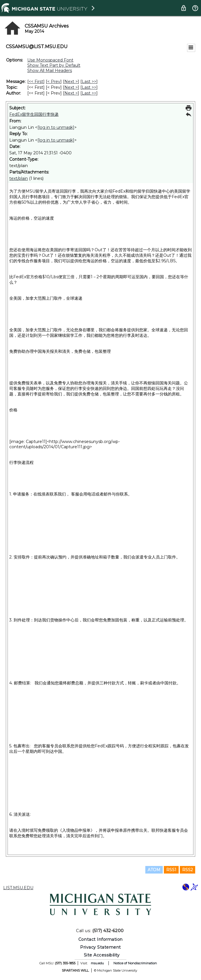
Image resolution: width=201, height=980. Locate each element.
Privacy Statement (100, 947)
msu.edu (97, 963)
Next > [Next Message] (71, 82)
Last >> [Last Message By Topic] (89, 87)
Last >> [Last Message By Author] (89, 93)
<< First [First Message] (36, 82)
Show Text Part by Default (54, 65)
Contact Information (100, 939)
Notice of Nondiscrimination (135, 963)
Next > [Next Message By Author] (71, 93)
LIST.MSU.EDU (18, 888)
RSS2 (188, 870)
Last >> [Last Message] (89, 82)
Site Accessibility (102, 955)
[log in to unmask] (56, 127)
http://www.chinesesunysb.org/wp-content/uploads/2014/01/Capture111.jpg (65, 444)
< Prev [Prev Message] (54, 82)
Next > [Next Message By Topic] (71, 87)
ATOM (154, 870)
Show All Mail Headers (50, 70)
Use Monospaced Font (50, 60)
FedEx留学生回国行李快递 (34, 114)
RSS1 (171, 870)
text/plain (19, 178)
